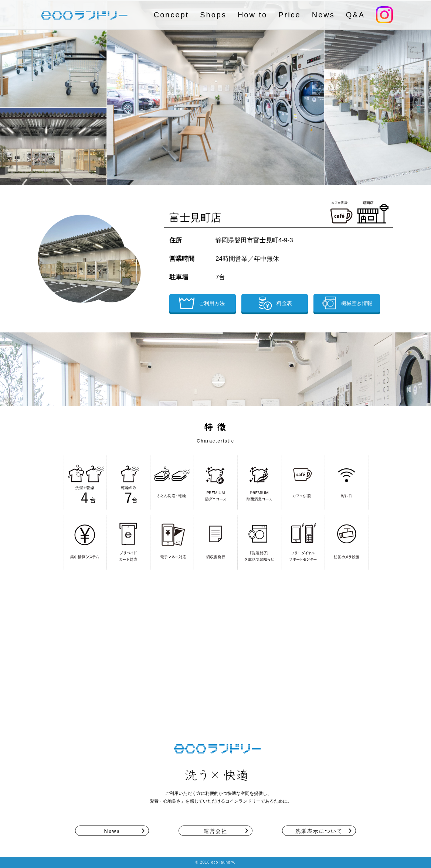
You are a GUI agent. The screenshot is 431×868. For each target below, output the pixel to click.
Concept (172, 15)
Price (290, 15)
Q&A (355, 15)
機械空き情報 (347, 303)
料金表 (274, 303)
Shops (213, 15)
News (323, 15)
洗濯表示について (319, 831)
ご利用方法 (202, 303)
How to (252, 15)
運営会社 (215, 831)
